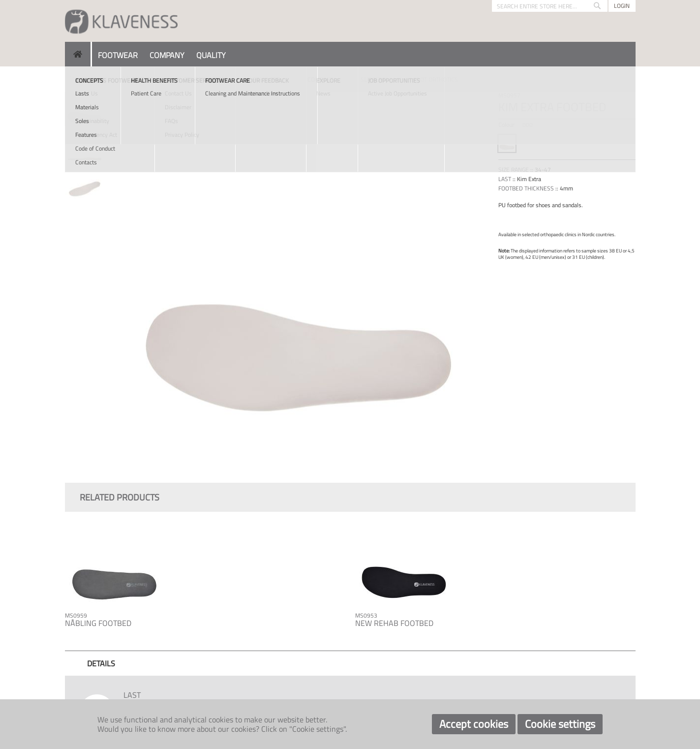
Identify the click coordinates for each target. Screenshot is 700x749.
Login (622, 6)
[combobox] (550, 6)
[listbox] (567, 145)
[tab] (101, 663)
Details (101, 663)
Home (73, 78)
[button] (85, 144)
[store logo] (122, 21)
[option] (507, 143)
